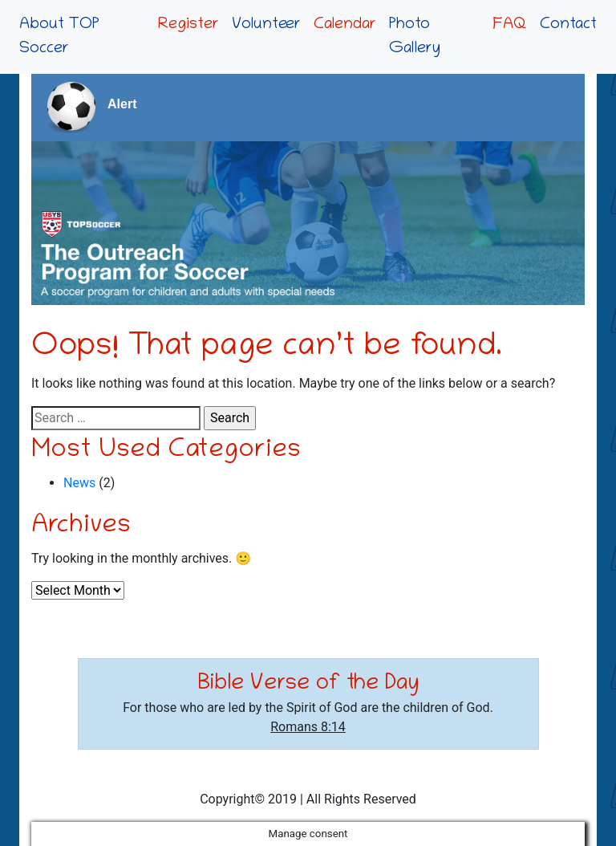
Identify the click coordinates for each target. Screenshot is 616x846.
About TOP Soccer (59, 37)
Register (188, 25)
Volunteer (266, 25)
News (79, 483)
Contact (568, 25)
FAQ (510, 25)
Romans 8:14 (308, 727)
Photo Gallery (415, 37)
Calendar (345, 25)
